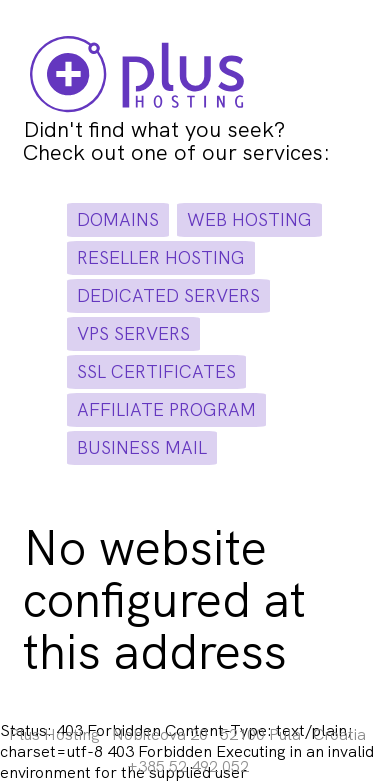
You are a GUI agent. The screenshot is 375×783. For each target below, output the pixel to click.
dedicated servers (168, 295)
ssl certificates (156, 371)
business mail (142, 447)
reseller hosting (161, 257)
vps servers (133, 333)
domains (118, 219)
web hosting (249, 219)
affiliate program (166, 409)
